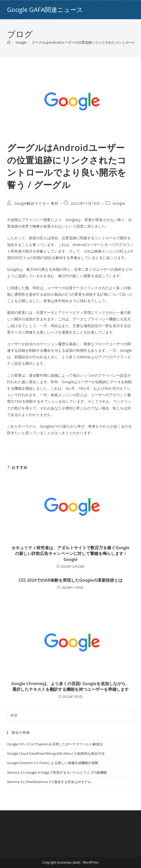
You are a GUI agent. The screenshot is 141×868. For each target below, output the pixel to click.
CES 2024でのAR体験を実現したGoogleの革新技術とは (70, 580)
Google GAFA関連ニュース (45, 9)
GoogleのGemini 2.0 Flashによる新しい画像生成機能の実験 (53, 763)
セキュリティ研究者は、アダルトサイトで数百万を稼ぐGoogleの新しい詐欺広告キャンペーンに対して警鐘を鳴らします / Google (70, 554)
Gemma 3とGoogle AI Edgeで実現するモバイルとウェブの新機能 (57, 772)
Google (119, 203)
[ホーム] (9, 42)
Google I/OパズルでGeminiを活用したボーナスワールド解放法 (55, 744)
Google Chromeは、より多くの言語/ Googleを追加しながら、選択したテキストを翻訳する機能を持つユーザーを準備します (70, 686)
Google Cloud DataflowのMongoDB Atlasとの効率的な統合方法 (56, 753)
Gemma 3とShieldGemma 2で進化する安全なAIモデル (49, 782)
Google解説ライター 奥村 (36, 203)
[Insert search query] (70, 715)
